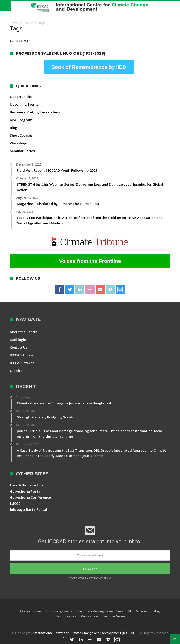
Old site (16, 371)
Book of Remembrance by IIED (89, 67)
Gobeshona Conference (30, 497)
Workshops (19, 143)
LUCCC (15, 504)
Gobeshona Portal (26, 491)
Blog (14, 128)
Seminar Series (22, 151)
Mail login (18, 340)
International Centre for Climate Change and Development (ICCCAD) (85, 633)
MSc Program (21, 120)
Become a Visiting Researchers (35, 112)
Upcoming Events (24, 104)
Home (14, 23)
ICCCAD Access (22, 355)
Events (28, 23)
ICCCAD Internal (23, 363)
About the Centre (24, 332)
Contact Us (19, 347)
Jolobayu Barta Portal (28, 509)
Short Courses (21, 135)
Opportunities (21, 97)
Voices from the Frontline (90, 261)
